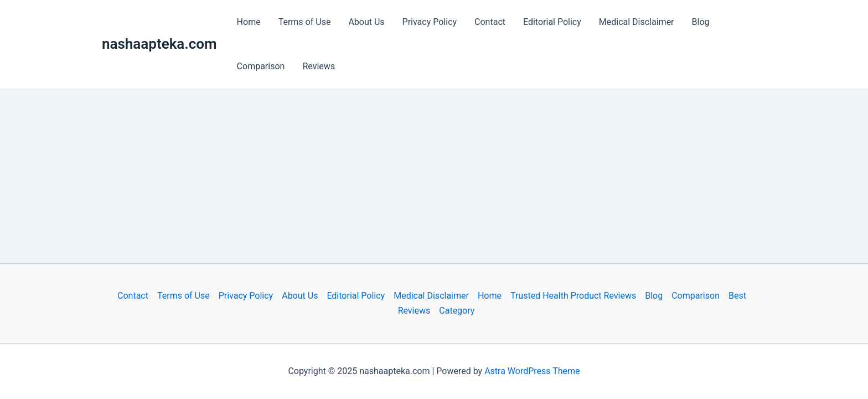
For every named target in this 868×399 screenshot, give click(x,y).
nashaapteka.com (159, 44)
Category (457, 311)
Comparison (261, 66)
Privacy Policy (430, 22)
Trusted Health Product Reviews (573, 296)
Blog (701, 22)
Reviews (319, 66)
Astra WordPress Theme (532, 371)
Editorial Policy (552, 22)
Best (737, 296)
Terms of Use (305, 22)
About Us (366, 22)
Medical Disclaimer (637, 22)
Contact (490, 22)
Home (249, 22)
